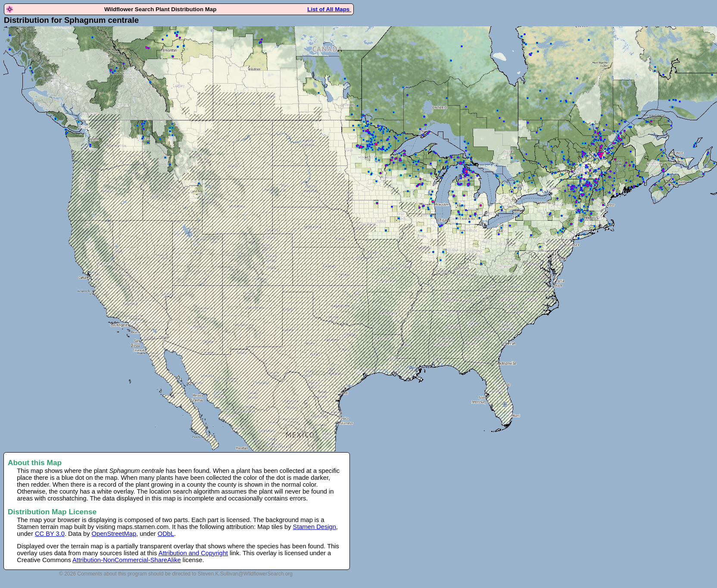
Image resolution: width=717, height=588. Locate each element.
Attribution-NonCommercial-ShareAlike (127, 560)
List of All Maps (329, 9)
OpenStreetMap (114, 534)
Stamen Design (315, 527)
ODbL (166, 534)
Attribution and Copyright (193, 553)
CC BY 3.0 (50, 534)
